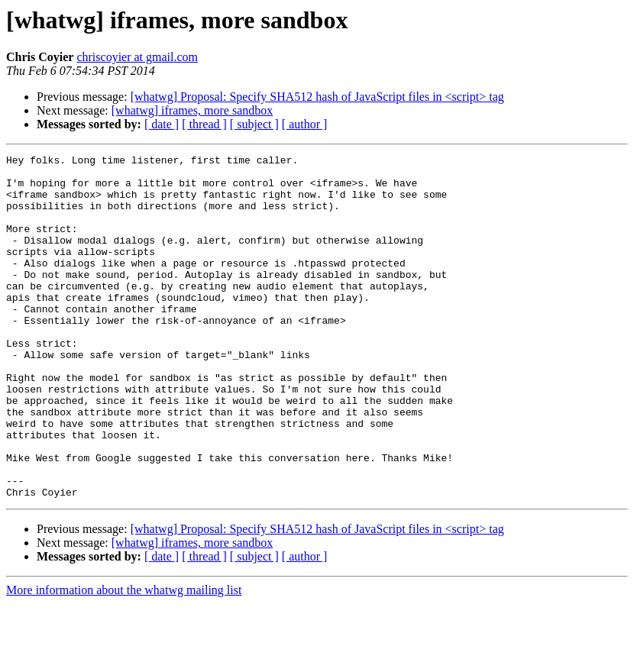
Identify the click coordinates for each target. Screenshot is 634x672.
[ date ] (162, 124)
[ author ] (305, 124)
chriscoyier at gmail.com (137, 57)
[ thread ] (204, 124)
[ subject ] (254, 124)
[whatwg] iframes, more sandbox (192, 110)
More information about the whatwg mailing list (124, 659)
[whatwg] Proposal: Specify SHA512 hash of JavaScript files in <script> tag (317, 97)
